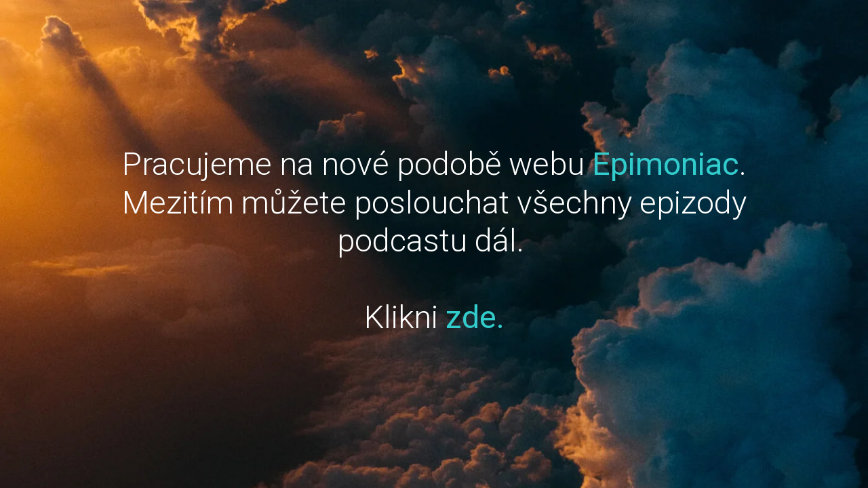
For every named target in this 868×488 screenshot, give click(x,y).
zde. (475, 317)
